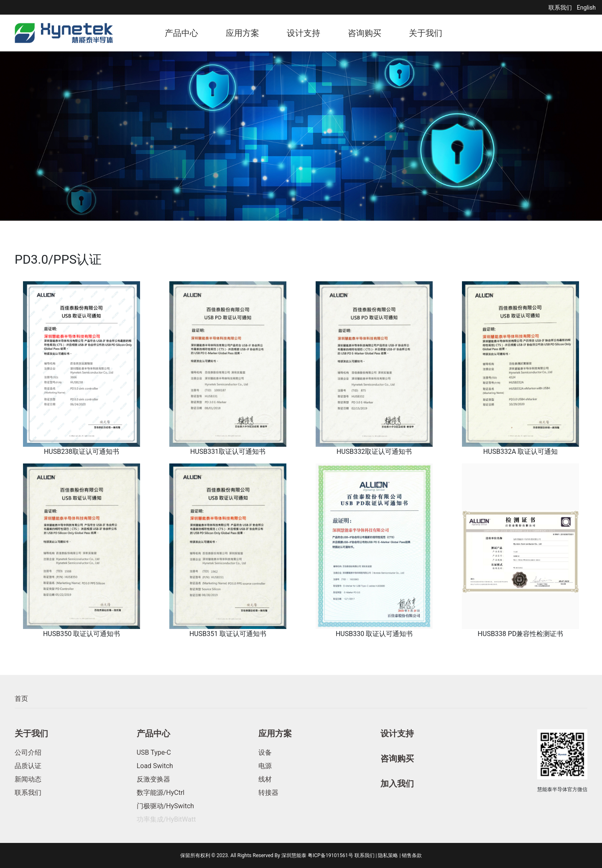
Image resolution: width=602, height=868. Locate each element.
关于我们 (426, 33)
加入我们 (397, 784)
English (586, 8)
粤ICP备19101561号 (330, 855)
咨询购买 (365, 33)
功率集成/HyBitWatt (166, 819)
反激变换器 (153, 779)
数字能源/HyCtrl (161, 793)
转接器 (268, 793)
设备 (265, 752)
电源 (265, 766)
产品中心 (181, 33)
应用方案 (242, 33)
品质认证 (28, 766)
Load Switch (155, 766)
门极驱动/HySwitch (165, 806)
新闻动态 (28, 779)
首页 (21, 699)
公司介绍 (28, 752)
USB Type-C (154, 752)
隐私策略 (388, 855)
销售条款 (412, 855)
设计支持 (304, 33)
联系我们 (560, 8)
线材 (265, 779)
